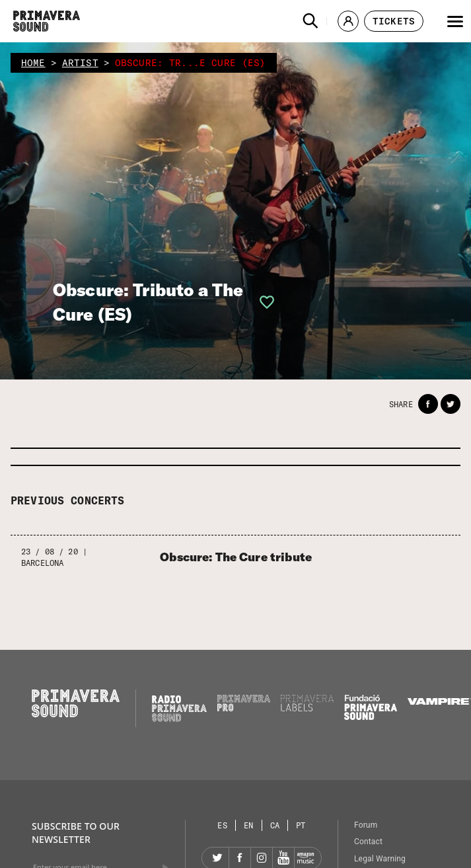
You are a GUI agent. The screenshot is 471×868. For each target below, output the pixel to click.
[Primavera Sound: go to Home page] (47, 21)
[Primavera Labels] (307, 708)
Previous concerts (68, 500)
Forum (366, 825)
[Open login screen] (263, 302)
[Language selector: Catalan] (275, 825)
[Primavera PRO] (244, 708)
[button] (310, 21)
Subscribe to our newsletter (76, 833)
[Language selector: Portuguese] (301, 825)
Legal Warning (380, 859)
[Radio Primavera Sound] (179, 708)
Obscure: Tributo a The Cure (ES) (148, 302)
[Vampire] (439, 701)
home (33, 63)
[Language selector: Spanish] (223, 825)
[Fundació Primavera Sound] (371, 717)
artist (80, 63)
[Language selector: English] (249, 825)
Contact (368, 842)
